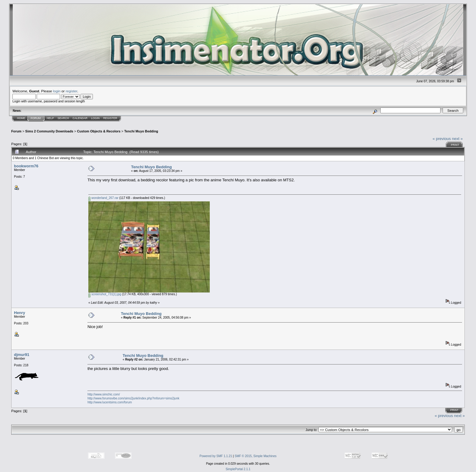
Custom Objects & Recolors (99, 131)
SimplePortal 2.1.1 (238, 469)
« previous (442, 139)
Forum (36, 118)
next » (457, 139)
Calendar (80, 118)
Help (50, 118)
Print (455, 145)
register (71, 91)
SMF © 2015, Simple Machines (256, 456)
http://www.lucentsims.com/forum (110, 402)
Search (63, 118)
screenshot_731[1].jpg (105, 294)
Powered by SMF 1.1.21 (216, 456)
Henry (20, 313)
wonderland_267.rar (103, 198)
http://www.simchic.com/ (104, 394)
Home (21, 118)
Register (110, 118)
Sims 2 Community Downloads (49, 131)
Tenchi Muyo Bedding (141, 131)
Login (95, 118)
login (57, 91)
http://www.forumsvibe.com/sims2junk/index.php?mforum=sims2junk (133, 398)
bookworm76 (26, 166)
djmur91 (22, 355)
